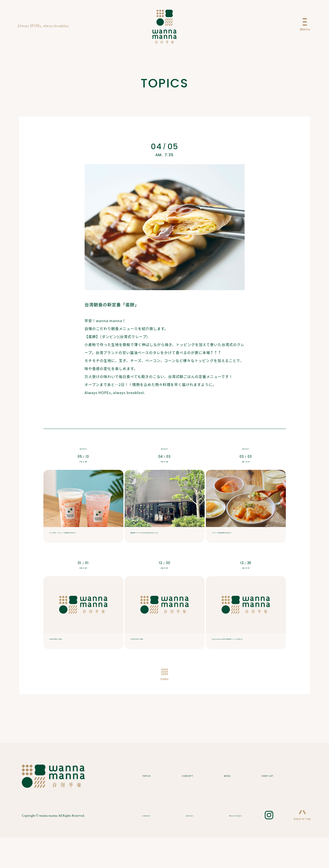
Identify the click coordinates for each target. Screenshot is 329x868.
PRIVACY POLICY (225, 846)
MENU (224, 806)
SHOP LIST (259, 806)
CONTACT (186, 846)
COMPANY (152, 846)
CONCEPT (189, 806)
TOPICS (153, 806)
